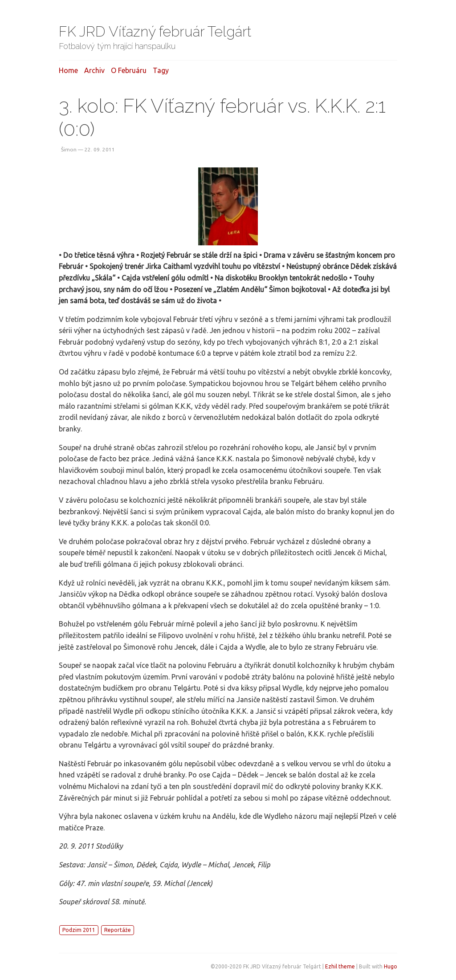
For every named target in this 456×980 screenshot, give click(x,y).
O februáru (129, 70)
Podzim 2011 (79, 930)
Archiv (94, 70)
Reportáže (118, 930)
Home (68, 70)
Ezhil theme (340, 966)
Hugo (391, 966)
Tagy (161, 70)
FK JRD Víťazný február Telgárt (155, 31)
